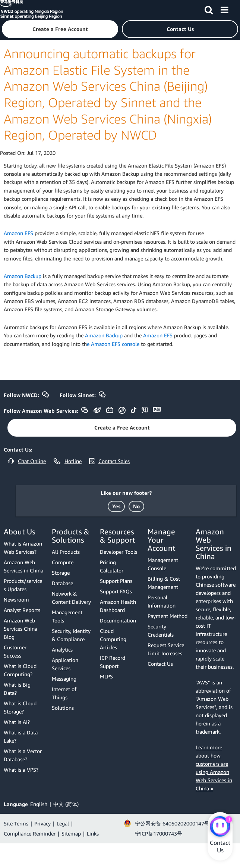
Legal (63, 823)
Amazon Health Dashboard (118, 606)
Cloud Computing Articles (113, 639)
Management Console (163, 564)
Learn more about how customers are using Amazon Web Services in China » (214, 768)
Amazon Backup (23, 276)
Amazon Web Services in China (23, 566)
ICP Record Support (113, 662)
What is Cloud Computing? (20, 670)
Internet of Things (64, 693)
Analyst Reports (22, 610)
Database (62, 583)
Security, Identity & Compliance (71, 635)
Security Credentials (161, 630)
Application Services (65, 664)
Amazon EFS (18, 233)
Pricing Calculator (112, 566)
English (39, 804)
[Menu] (224, 9)
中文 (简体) (66, 804)
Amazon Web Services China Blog (20, 629)
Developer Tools (119, 552)
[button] (60, 29)
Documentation (118, 620)
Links (93, 833)
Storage (61, 573)
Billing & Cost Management (164, 583)
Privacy (42, 823)
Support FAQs (116, 591)
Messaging (64, 679)
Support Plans (116, 581)
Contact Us (160, 664)
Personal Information (162, 601)
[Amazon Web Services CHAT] (220, 827)
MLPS (106, 676)
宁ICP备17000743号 (159, 833)
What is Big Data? (17, 689)
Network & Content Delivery (71, 598)
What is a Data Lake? (21, 736)
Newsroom (16, 600)
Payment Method (168, 616)
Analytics (62, 650)
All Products (66, 552)
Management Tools (67, 616)
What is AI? (17, 722)
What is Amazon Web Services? (23, 548)
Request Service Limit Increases (166, 649)
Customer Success (15, 651)
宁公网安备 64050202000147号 (172, 823)
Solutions (63, 708)
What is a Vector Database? (23, 755)
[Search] (209, 9)
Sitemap (71, 833)
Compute (63, 562)
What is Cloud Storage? (20, 707)
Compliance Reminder (30, 833)
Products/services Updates (23, 585)
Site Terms (16, 823)
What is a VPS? (21, 770)
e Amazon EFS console (113, 344)
